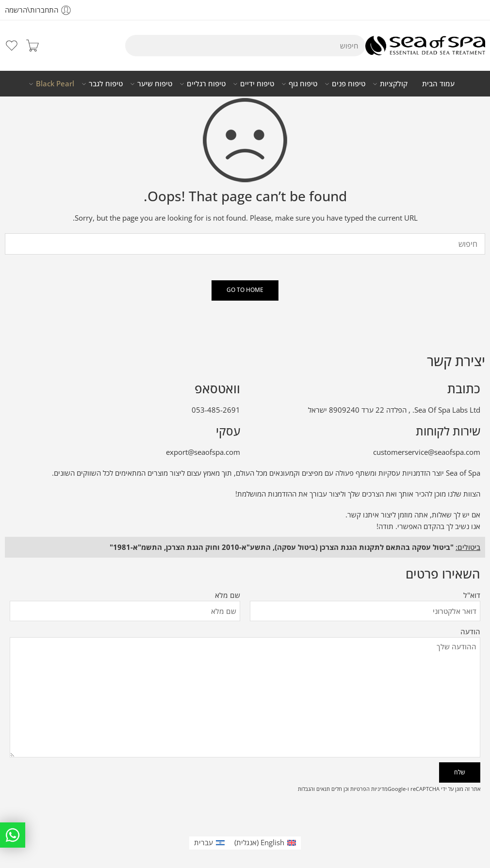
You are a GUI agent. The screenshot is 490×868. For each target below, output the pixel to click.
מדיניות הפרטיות (369, 789)
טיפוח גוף (303, 84)
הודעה (245, 638)
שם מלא (125, 596)
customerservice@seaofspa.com (427, 452)
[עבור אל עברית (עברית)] (209, 843)
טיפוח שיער (155, 84)
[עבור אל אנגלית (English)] (265, 843)
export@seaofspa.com (203, 452)
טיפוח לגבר (106, 84)
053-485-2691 (216, 410)
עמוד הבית (438, 84)
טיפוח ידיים (257, 84)
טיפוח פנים (349, 84)
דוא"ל (365, 596)
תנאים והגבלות (314, 789)
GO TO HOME (245, 290)
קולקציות (394, 84)
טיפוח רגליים (206, 84)
